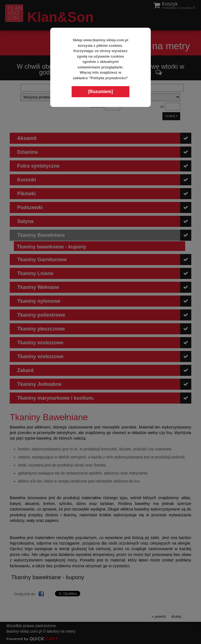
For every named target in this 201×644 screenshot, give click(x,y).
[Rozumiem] (100, 92)
